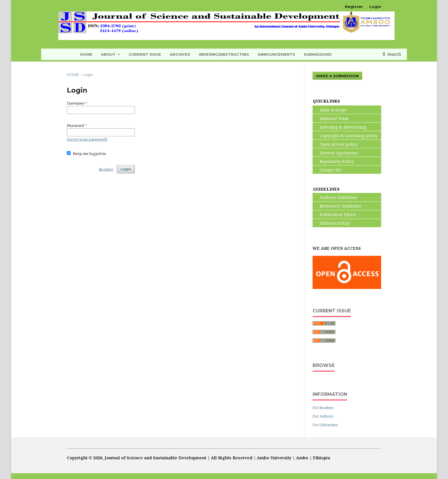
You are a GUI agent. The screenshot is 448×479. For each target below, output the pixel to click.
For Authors (323, 416)
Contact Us (327, 170)
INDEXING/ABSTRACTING (224, 54)
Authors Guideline (335, 197)
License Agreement (335, 153)
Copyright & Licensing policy (345, 136)
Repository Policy (333, 161)
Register (354, 7)
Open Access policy (335, 144)
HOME (86, 54)
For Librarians (325, 425)
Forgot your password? (87, 139)
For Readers (323, 408)
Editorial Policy (331, 223)
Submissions (318, 54)
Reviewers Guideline (337, 206)
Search (394, 54)
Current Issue (145, 54)
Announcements (276, 54)
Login (375, 7)
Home (73, 75)
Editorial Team (331, 118)
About (109, 54)
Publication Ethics (334, 214)
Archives (180, 54)
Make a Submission (337, 76)
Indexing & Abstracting (340, 127)
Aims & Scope (330, 110)
